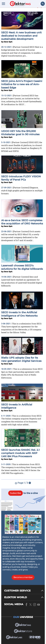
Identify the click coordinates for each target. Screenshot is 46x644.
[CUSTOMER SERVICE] (24, 591)
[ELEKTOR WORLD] (24, 597)
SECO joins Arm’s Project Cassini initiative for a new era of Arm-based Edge (22, 84)
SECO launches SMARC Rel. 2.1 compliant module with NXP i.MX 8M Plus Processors (20, 453)
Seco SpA (8, 42)
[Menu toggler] (3, 4)
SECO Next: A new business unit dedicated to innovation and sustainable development (21, 36)
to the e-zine (23, 493)
